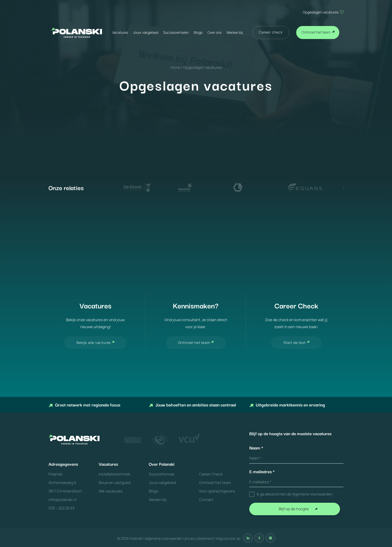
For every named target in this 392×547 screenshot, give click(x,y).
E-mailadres (262, 471)
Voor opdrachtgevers (217, 491)
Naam (256, 448)
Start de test (294, 343)
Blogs (198, 32)
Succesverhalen (176, 32)
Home (175, 67)
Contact (206, 500)
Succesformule (162, 474)
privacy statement (199, 538)
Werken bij (235, 32)
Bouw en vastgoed (115, 483)
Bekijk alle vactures (94, 343)
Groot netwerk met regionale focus (84, 405)
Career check (271, 32)
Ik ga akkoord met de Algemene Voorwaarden (295, 494)
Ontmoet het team (316, 32)
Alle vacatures (111, 491)
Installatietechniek (114, 474)
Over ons (214, 32)
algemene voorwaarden (164, 538)
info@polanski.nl (62, 500)
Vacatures (120, 32)
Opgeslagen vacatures (321, 12)
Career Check (211, 474)
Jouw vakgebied (146, 32)
